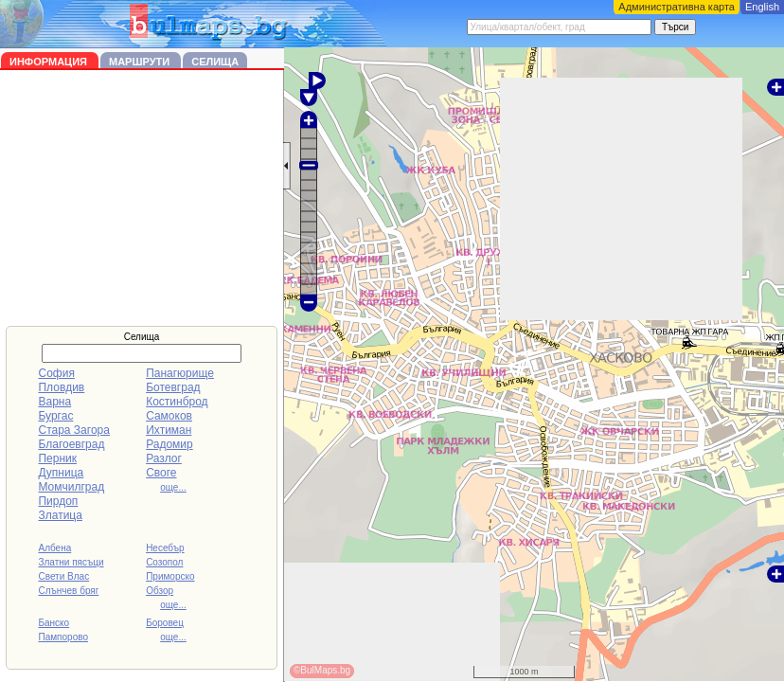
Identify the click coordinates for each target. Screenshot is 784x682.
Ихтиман (169, 430)
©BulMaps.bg (322, 670)
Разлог (164, 458)
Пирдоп (58, 501)
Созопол (164, 562)
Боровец (165, 623)
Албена (54, 548)
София (56, 373)
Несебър (165, 548)
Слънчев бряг (68, 591)
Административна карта (677, 7)
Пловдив (61, 387)
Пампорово (63, 637)
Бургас (55, 416)
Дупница (61, 473)
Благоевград (71, 444)
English (762, 7)
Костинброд (177, 402)
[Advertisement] (142, 198)
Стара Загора (73, 430)
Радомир (169, 444)
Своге (161, 473)
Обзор (160, 591)
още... (173, 487)
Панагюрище (180, 373)
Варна (54, 402)
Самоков (169, 416)
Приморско (170, 576)
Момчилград (71, 487)
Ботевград (173, 387)
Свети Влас (63, 576)
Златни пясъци (71, 562)
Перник (57, 458)
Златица (60, 515)
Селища (215, 62)
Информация (50, 62)
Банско (53, 623)
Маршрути (141, 62)
